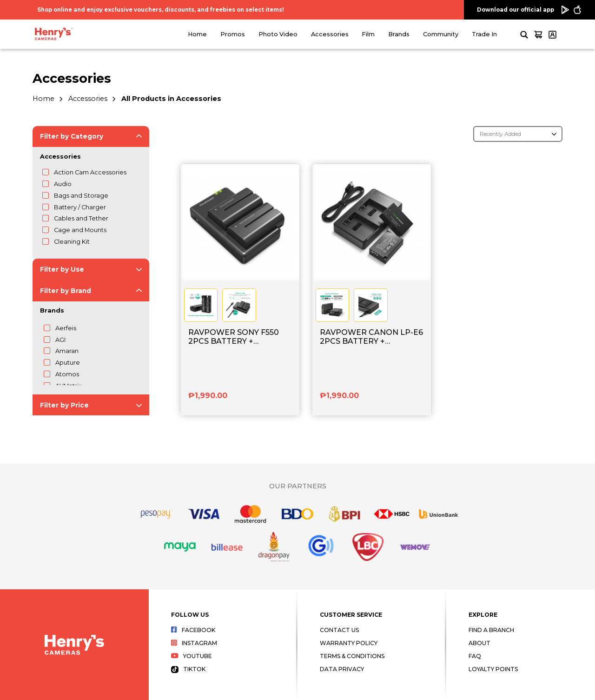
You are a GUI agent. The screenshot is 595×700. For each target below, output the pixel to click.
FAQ (475, 656)
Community (441, 34)
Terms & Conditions (352, 656)
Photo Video (278, 34)
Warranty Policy (349, 643)
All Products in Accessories (171, 99)
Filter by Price (64, 405)
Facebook (193, 630)
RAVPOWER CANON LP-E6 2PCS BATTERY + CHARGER (371, 337)
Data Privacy (342, 669)
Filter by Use (62, 269)
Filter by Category (72, 136)
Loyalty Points (493, 669)
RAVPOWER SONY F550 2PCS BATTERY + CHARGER (234, 337)
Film (368, 34)
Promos (233, 34)
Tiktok (188, 669)
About (479, 643)
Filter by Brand (66, 291)
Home (197, 34)
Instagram (194, 643)
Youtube (192, 656)
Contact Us (339, 630)
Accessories (330, 34)
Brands (399, 34)
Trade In (484, 34)
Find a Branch (491, 630)
